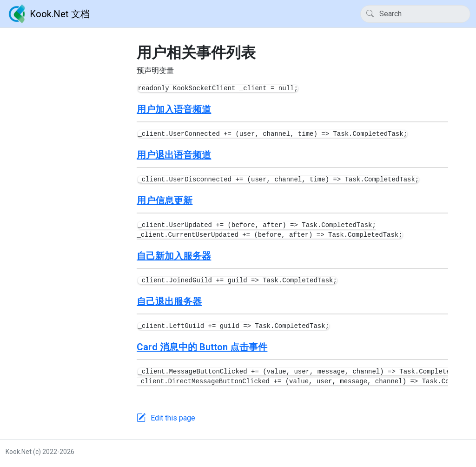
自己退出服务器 (169, 301)
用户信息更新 (165, 200)
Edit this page (173, 418)
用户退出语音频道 (174, 155)
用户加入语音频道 (174, 109)
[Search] (415, 14)
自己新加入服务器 (174, 256)
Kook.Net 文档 (48, 14)
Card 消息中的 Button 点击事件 (202, 347)
